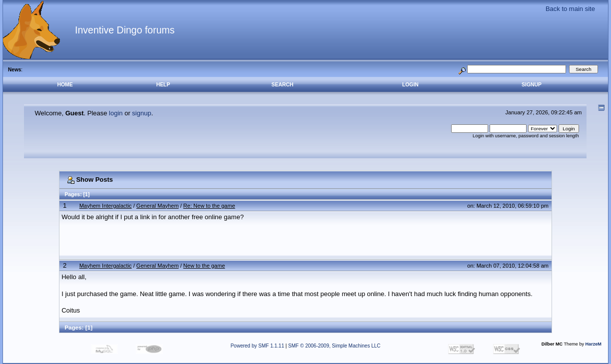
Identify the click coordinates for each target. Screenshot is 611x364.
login (116, 113)
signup (141, 113)
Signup (532, 85)
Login (410, 85)
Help (163, 85)
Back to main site (570, 9)
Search (282, 85)
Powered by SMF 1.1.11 (257, 346)
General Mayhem (158, 206)
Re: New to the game (209, 206)
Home (65, 85)
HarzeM (594, 344)
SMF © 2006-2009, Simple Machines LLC (334, 346)
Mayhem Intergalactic (106, 206)
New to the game (204, 266)
